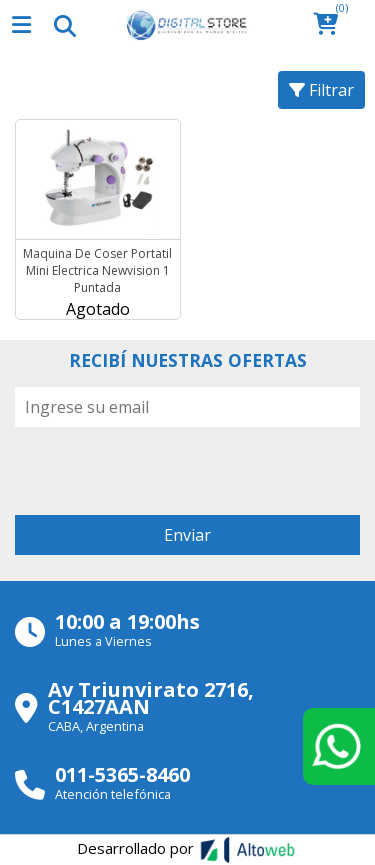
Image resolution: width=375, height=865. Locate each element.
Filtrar (321, 90)
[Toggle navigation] (64, 25)
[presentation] (167, 466)
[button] (331, 25)
